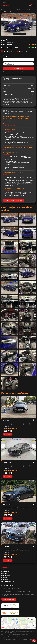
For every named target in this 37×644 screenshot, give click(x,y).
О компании (5, 572)
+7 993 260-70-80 (5, 2)
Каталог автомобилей (12, 10)
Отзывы (4, 577)
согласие (13, 73)
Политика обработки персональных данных (12, 640)
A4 (23, 10)
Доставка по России (8, 581)
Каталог (4, 574)
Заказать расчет (18, 68)
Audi (20, 10)
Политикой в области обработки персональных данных (19, 72)
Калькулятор (6, 576)
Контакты (5, 579)
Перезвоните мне (9, 599)
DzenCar (3, 10)
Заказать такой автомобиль (14, 200)
